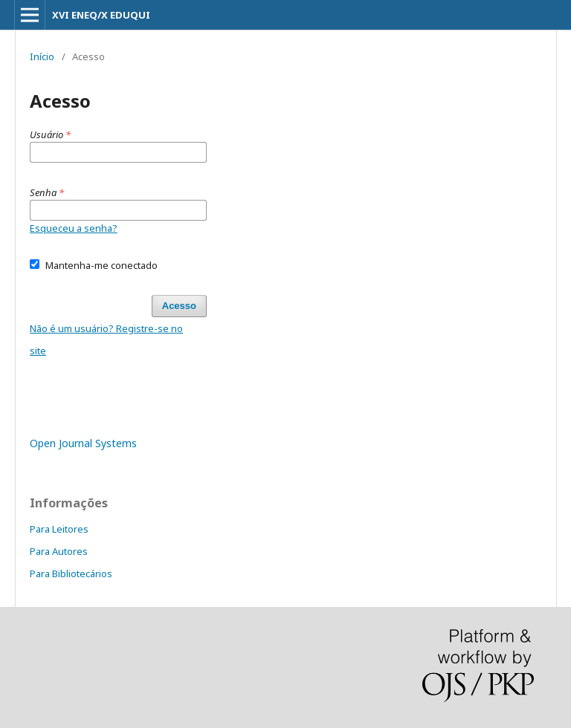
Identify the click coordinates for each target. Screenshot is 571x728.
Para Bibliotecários (71, 573)
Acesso (179, 306)
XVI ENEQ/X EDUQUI (101, 15)
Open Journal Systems (83, 443)
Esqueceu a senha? (74, 228)
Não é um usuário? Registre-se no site (106, 339)
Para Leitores (59, 529)
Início (42, 56)
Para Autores (59, 551)
